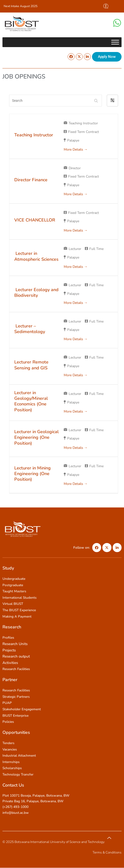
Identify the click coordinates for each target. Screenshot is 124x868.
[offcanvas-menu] (106, 6)
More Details (76, 149)
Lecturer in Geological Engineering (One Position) (37, 437)
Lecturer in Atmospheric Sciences (36, 256)
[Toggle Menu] (115, 42)
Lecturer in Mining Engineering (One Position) (32, 474)
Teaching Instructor (34, 135)
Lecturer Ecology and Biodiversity (36, 292)
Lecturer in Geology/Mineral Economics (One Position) (31, 401)
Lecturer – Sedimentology (30, 329)
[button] (112, 101)
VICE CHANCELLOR (35, 220)
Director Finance (31, 180)
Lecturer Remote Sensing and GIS (31, 365)
